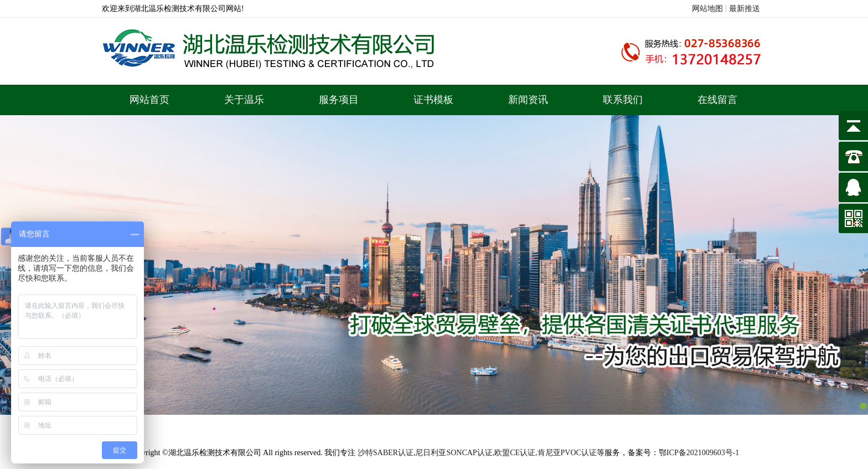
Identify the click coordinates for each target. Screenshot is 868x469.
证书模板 (433, 100)
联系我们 (623, 100)
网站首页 (149, 100)
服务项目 (339, 100)
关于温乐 (244, 100)
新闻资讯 (528, 100)
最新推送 (745, 9)
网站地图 (707, 9)
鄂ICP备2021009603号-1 (699, 453)
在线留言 (717, 100)
